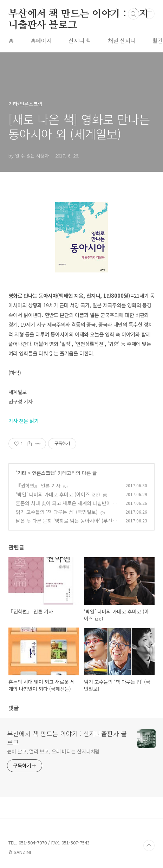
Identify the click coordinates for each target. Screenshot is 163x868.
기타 (22, 473)
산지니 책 (80, 40)
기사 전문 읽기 (24, 421)
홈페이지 (41, 40)
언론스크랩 (43, 473)
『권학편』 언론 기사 (38, 486)
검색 (133, 14)
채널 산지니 (122, 40)
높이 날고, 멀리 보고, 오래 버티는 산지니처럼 (53, 751)
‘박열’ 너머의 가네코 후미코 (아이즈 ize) (58, 494)
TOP (149, 846)
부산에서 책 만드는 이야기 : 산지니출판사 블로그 (78, 14)
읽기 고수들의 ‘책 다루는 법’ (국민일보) (57, 512)
